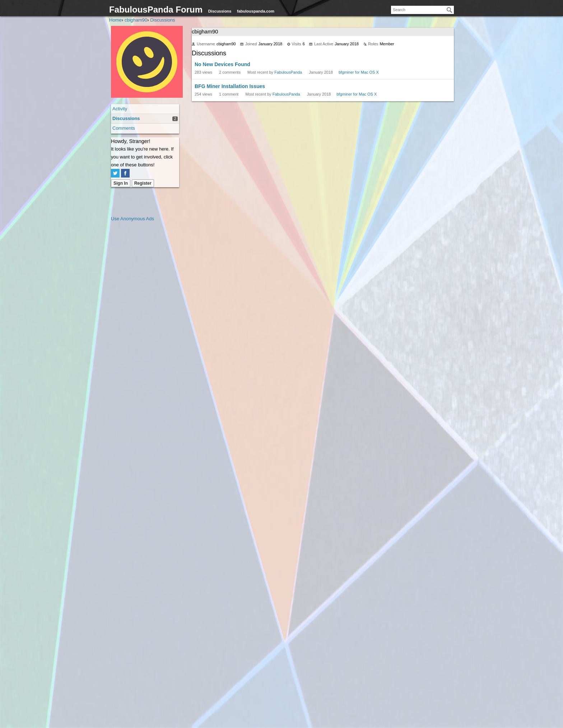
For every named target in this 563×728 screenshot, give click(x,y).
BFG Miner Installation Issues (230, 86)
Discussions (220, 11)
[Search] (450, 10)
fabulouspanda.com (256, 11)
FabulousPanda (288, 72)
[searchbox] (422, 10)
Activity (120, 109)
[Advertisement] (140, 331)
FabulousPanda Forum (156, 10)
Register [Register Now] (143, 183)
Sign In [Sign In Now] (121, 183)
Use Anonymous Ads (132, 219)
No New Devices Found (222, 64)
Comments (124, 128)
